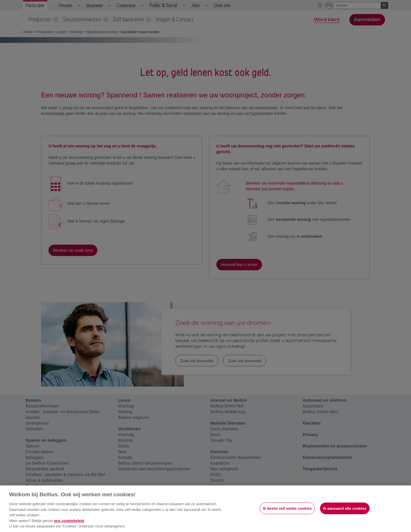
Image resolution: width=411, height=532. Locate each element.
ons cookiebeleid (69, 521)
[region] (205, 509)
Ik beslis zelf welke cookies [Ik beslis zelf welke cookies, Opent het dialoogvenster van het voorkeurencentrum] (287, 508)
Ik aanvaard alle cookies (345, 508)
